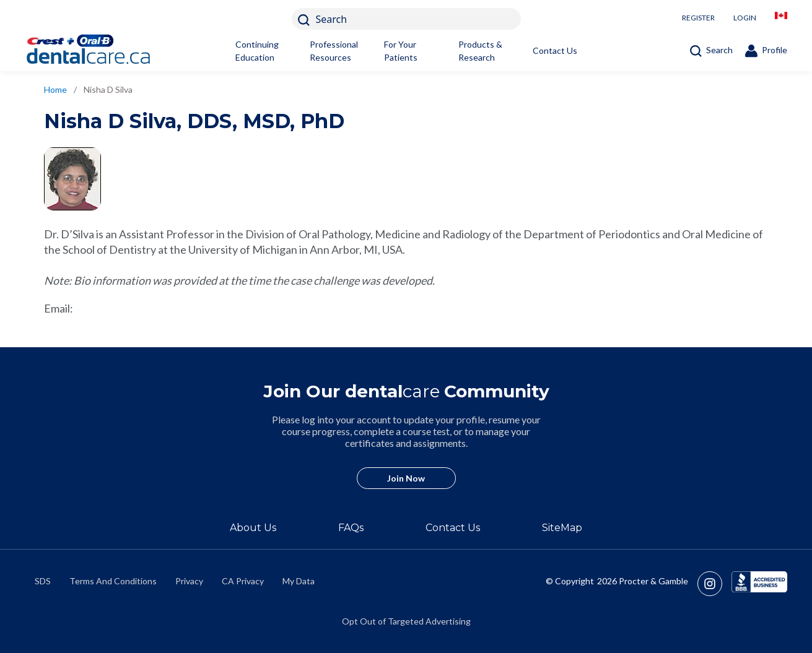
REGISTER (698, 18)
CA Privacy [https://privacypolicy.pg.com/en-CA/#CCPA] (243, 581)
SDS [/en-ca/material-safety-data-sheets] (43, 581)
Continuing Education (257, 51)
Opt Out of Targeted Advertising (406, 621)
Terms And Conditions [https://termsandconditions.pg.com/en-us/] (113, 581)
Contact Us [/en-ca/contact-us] (453, 528)
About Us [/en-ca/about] (253, 528)
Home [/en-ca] (55, 89)
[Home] (108, 51)
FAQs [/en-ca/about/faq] (351, 528)
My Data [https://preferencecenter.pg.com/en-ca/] (299, 581)
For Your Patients (401, 51)
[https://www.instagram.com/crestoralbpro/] (714, 584)
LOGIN (745, 18)
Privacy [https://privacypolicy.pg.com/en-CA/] (189, 581)
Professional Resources (334, 51)
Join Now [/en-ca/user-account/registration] (406, 478)
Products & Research (480, 51)
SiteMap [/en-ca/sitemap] (562, 528)
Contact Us (555, 50)
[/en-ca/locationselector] (781, 19)
